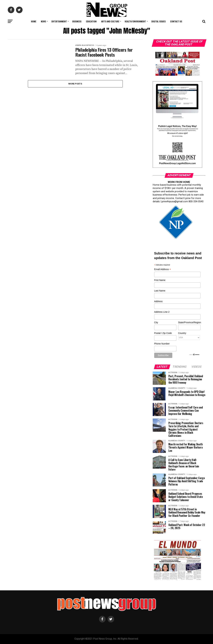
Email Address (163, 269)
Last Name (160, 291)
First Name (160, 280)
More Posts (75, 84)
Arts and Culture (110, 21)
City (156, 322)
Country (182, 333)
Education (91, 21)
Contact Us (176, 21)
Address (158, 301)
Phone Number (162, 344)
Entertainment (59, 21)
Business (77, 21)
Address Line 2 (162, 312)
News (43, 21)
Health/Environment (135, 21)
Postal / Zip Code (163, 333)
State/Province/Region (189, 322)
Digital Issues (158, 21)
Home (34, 21)
